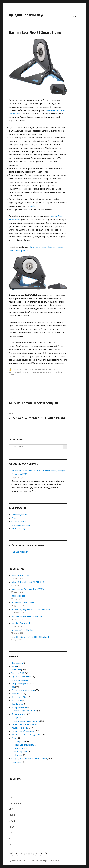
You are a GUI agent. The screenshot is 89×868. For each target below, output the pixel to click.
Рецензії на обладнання (23, 731)
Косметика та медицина (23, 690)
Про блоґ (12, 827)
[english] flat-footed (21, 623)
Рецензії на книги (20, 728)
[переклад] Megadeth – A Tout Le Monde (31, 610)
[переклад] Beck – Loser (23, 603)
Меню (75, 16)
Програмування (19, 707)
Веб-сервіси (17, 663)
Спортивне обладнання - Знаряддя (42, 372)
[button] (44, 845)
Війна (14, 666)
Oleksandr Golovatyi (18, 370)
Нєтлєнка (12, 815)
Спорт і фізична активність (27, 721)
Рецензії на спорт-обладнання (43, 370)
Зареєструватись (20, 515)
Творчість (16, 762)
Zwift (32, 206)
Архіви (11, 839)
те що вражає (21, 752)
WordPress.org (18, 528)
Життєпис (16, 670)
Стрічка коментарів (21, 525)
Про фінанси (17, 704)
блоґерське (19, 741)
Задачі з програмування (25, 711)
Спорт (11, 809)
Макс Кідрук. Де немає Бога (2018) (28, 589)
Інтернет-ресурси (20, 680)
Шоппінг (18, 755)
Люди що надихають (24, 745)
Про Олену (17, 700)
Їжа (13, 687)
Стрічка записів (19, 521)
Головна (12, 797)
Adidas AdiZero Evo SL (21, 575)
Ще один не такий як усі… (28, 15)
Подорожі (16, 694)
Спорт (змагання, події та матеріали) (29, 759)
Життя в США (18, 673)
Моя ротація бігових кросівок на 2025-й (30, 637)
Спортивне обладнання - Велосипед (23, 372)
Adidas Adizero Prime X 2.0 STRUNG (28, 582)
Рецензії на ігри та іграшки (24, 724)
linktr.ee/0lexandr (19, 552)
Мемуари (12, 821)
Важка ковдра (18, 596)
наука (17, 718)
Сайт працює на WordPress (51, 861)
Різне (14, 738)
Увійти (15, 518)
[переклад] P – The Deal (23, 630)
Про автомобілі (19, 697)
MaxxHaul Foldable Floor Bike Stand (28, 616)
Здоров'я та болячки (21, 677)
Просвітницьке (19, 714)
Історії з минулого (20, 683)
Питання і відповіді (15, 803)
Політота (18, 748)
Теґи (10, 833)
